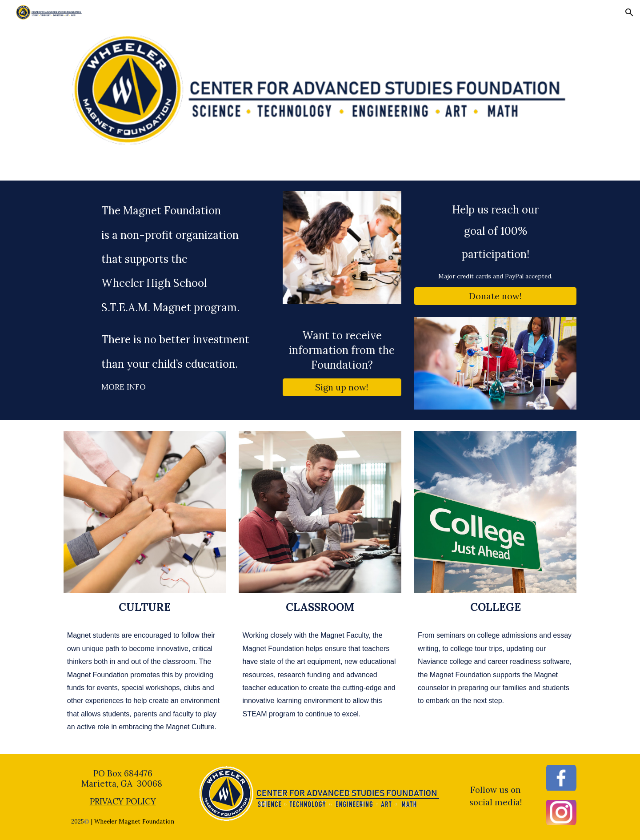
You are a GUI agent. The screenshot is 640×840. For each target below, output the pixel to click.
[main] (166, 298)
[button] (629, 12)
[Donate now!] (495, 296)
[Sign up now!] (342, 387)
